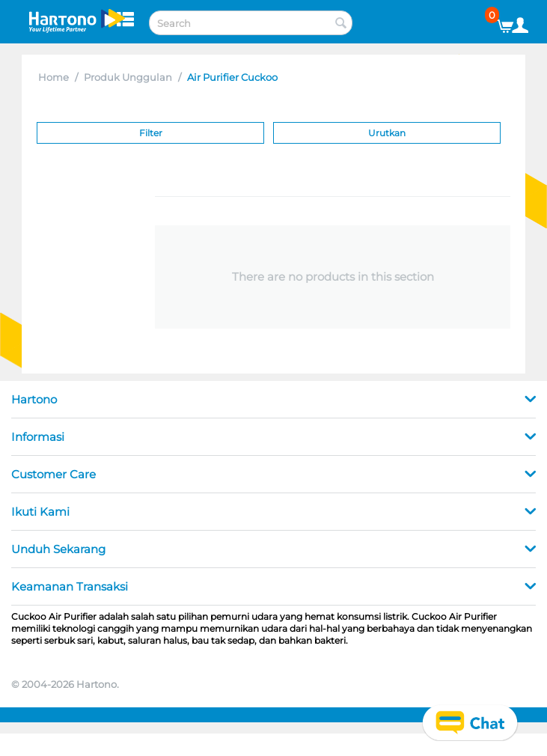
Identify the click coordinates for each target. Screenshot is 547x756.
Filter (151, 133)
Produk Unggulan (128, 77)
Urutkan (387, 133)
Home (54, 77)
